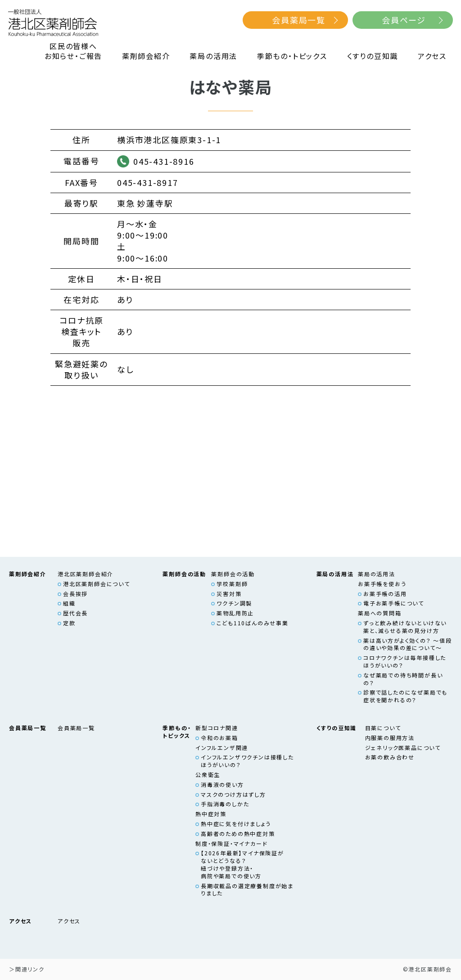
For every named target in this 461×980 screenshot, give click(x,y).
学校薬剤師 (232, 584)
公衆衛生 (208, 775)
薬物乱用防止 (235, 613)
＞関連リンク (27, 969)
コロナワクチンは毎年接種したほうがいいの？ (405, 661)
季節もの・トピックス (292, 56)
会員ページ (404, 20)
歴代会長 (75, 613)
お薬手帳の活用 (385, 594)
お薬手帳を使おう (382, 584)
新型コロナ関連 (217, 728)
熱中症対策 (211, 814)
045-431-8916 (164, 161)
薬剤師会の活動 (233, 574)
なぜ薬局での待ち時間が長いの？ (403, 679)
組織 (69, 603)
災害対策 (229, 594)
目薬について (383, 728)
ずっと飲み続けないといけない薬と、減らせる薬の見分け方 (405, 627)
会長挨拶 (75, 594)
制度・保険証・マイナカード (231, 843)
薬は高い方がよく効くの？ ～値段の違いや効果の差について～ (408, 644)
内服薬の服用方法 (390, 738)
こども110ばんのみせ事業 (252, 623)
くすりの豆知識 (373, 56)
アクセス (432, 56)
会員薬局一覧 (299, 20)
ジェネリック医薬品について (403, 747)
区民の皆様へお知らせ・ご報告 (73, 51)
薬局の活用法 (213, 56)
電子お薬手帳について (394, 603)
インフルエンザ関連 (222, 747)
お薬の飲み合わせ (390, 757)
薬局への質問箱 (380, 613)
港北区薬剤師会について (97, 584)
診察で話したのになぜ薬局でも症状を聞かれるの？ (405, 696)
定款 (69, 623)
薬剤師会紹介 (146, 56)
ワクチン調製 (234, 603)
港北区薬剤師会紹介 (86, 574)
